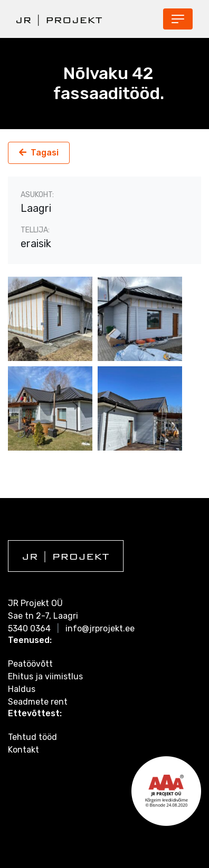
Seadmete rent (38, 702)
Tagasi (45, 153)
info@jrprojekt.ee (100, 628)
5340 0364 (29, 628)
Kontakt (23, 750)
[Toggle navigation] (178, 19)
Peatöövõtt (30, 664)
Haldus (22, 689)
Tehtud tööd (32, 737)
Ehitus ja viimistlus (45, 676)
